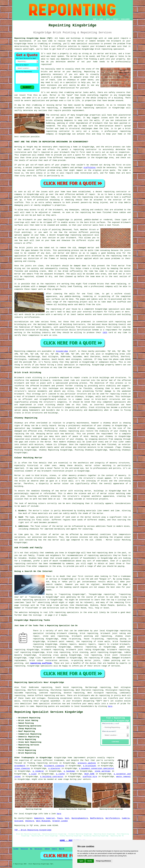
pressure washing (87, 763)
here (110, 706)
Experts (54, 849)
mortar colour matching (98, 466)
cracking (63, 268)
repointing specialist (82, 235)
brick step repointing (59, 652)
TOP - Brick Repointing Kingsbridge (33, 830)
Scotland (19, 821)
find (23, 687)
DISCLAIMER (125, 19)
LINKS (101, 19)
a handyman (69, 771)
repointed (46, 64)
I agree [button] (81, 861)
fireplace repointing (45, 647)
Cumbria (126, 818)
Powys (60, 818)
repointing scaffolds (41, 663)
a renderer (38, 771)
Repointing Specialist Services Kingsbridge (49, 712)
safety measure (53, 202)
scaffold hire (90, 777)
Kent (67, 818)
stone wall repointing (56, 636)
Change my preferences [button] (103, 861)
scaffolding (89, 168)
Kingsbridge (62, 351)
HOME (95, 19)
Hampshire (39, 818)
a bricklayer (90, 766)
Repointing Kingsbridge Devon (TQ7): (34, 38)
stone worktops (103, 771)
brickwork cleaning (54, 766)
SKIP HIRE (89, 774)
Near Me (62, 849)
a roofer (60, 774)
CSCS (105, 333)
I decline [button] (90, 861)
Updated (47, 849)
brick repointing (85, 108)
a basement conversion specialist (97, 768)
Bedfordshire (97, 818)
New (31, 849)
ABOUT (108, 19)
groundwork (20, 766)
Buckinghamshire (80, 818)
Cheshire (30, 821)
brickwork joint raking (79, 650)
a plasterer (54, 768)
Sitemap (16, 849)
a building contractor (52, 777)
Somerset (51, 818)
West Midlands (43, 821)
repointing (107, 49)
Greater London (60, 821)
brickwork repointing (118, 650)
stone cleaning (22, 768)
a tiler (33, 774)
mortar (74, 56)
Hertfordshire (113, 818)
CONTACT (116, 19)
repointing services (47, 763)
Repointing (20, 351)
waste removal (123, 777)
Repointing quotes (45, 706)
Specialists (38, 849)
